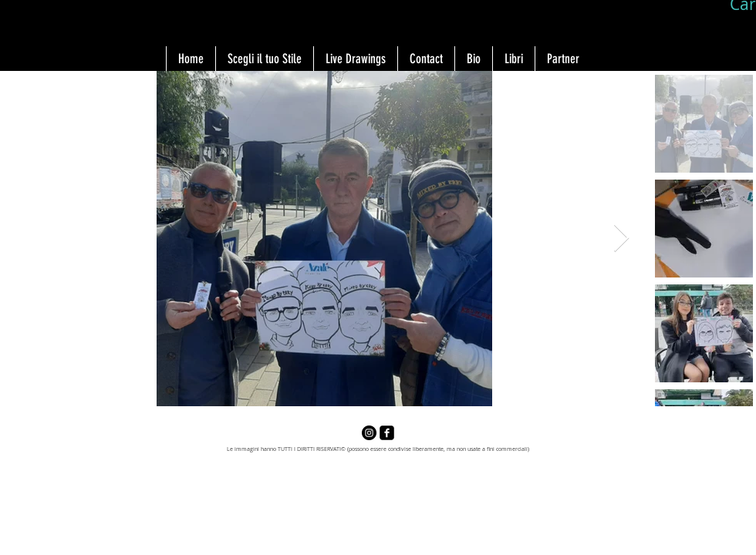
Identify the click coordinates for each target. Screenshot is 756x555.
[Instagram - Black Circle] (369, 433)
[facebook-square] (387, 433)
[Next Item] (621, 239)
